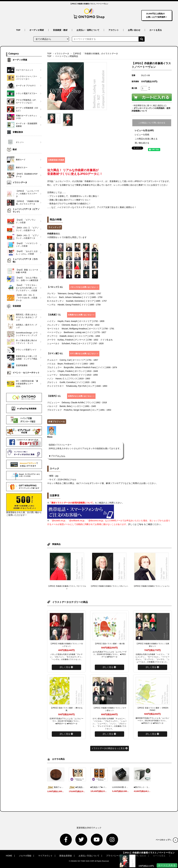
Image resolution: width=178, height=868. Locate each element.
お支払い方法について (89, 856)
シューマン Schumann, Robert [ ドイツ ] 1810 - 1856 (72, 375)
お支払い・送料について (88, 30)
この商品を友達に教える (146, 139)
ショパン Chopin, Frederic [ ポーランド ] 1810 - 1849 (73, 371)
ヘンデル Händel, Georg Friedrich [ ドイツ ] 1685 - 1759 (74, 305)
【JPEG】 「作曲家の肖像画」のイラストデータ (95, 54)
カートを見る (156, 30)
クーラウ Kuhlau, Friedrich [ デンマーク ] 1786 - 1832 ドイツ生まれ (80, 340)
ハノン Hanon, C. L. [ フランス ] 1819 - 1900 (69, 379)
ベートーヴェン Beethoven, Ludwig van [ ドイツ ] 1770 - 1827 (77, 332)
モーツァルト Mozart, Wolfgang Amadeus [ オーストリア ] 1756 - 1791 (81, 329)
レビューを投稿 (142, 135)
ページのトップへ (167, 840)
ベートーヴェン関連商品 (67, 56)
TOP (18, 30)
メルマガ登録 (25, 856)
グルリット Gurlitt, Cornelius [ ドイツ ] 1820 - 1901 (71, 382)
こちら (140, 524)
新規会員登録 (66, 856)
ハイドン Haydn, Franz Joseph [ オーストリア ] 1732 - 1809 (76, 321)
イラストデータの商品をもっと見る (110, 748)
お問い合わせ (134, 30)
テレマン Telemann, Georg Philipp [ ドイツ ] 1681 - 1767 (74, 293)
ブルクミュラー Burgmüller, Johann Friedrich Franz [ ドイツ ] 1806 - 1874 (82, 367)
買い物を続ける (142, 143)
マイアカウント (45, 856)
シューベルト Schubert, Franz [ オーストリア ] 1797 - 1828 (75, 343)
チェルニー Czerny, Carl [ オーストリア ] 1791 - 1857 (73, 360)
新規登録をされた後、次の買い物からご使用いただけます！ (24, 505)
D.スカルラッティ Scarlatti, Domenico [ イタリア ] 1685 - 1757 (77, 301)
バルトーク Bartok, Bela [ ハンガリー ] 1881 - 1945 (71, 406)
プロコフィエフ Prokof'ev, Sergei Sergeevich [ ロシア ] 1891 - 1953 (79, 410)
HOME (9, 856)
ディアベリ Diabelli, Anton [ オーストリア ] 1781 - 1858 (74, 336)
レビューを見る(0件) (144, 130)
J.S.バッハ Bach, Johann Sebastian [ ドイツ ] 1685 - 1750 (75, 297)
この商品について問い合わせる (152, 123)
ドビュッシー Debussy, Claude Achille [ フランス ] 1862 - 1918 (77, 402)
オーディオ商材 (37, 30)
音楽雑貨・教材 (60, 30)
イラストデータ (62, 54)
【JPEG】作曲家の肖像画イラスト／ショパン (151, 586)
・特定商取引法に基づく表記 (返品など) (149, 105)
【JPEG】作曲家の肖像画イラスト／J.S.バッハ (109, 586)
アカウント (114, 30)
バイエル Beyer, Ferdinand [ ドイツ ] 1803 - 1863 (71, 364)
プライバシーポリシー (116, 856)
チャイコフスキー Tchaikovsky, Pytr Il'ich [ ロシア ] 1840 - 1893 (77, 386)
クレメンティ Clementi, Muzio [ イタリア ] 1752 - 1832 (73, 325)
